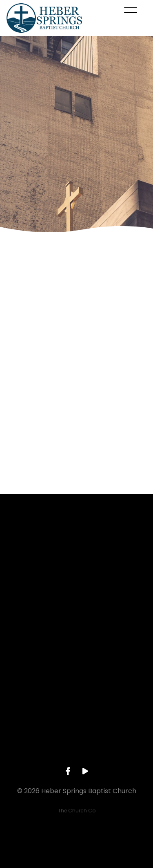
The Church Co (77, 811)
